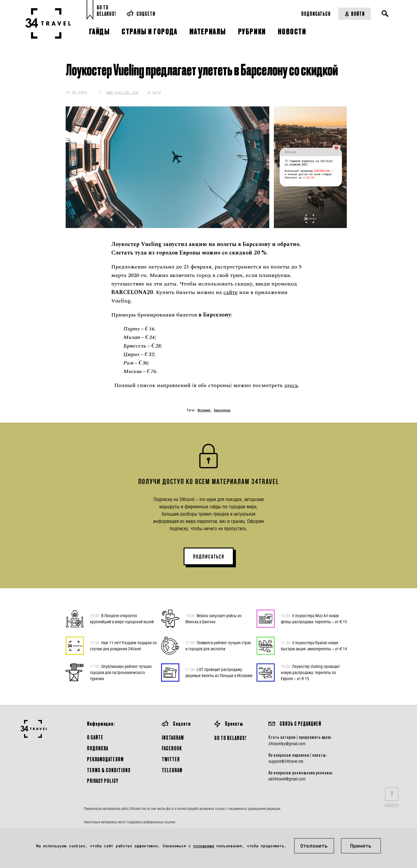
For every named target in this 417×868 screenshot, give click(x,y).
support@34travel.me (286, 761)
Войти (355, 14)
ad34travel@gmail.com (287, 779)
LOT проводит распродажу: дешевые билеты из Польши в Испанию (219, 672)
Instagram (173, 737)
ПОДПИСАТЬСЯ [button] (209, 557)
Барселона (222, 410)
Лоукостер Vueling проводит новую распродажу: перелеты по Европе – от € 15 (310, 672)
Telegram (172, 770)
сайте (231, 292)
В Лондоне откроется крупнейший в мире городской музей (122, 618)
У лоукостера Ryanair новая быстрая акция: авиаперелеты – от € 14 (314, 645)
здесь (291, 385)
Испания (204, 410)
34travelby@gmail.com (287, 744)
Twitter (171, 759)
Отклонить (314, 846)
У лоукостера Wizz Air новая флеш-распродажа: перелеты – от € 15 (314, 618)
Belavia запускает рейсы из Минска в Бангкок (214, 618)
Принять (361, 846)
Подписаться (316, 14)
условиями (203, 846)
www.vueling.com (122, 93)
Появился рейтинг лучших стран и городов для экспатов (218, 645)
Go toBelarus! (106, 10)
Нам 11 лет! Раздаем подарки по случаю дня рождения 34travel (123, 645)
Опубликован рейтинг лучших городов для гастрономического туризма (121, 672)
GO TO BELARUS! (230, 738)
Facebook (172, 748)
